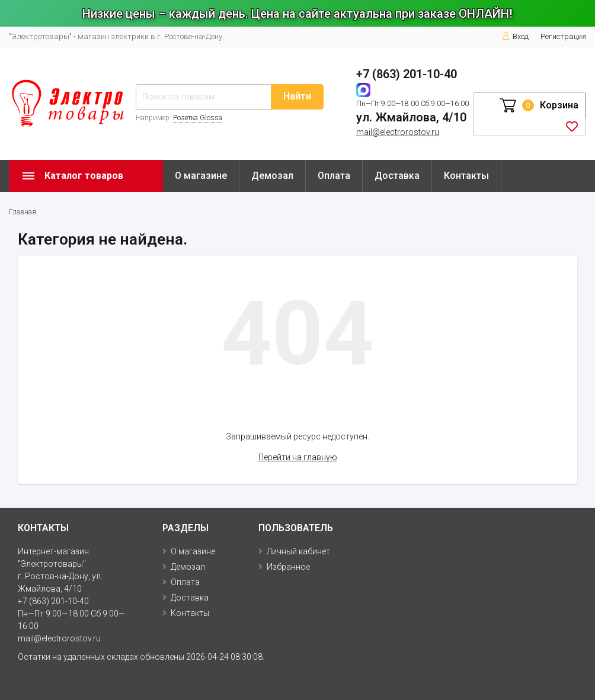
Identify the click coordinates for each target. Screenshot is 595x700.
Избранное (288, 567)
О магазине (201, 176)
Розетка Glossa (198, 118)
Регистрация (563, 36)
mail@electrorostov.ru (398, 132)
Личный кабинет (298, 551)
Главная (23, 212)
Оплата (334, 176)
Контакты (466, 176)
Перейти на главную (298, 457)
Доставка (397, 176)
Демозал (272, 176)
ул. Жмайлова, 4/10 (411, 117)
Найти (297, 96)
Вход (515, 36)
